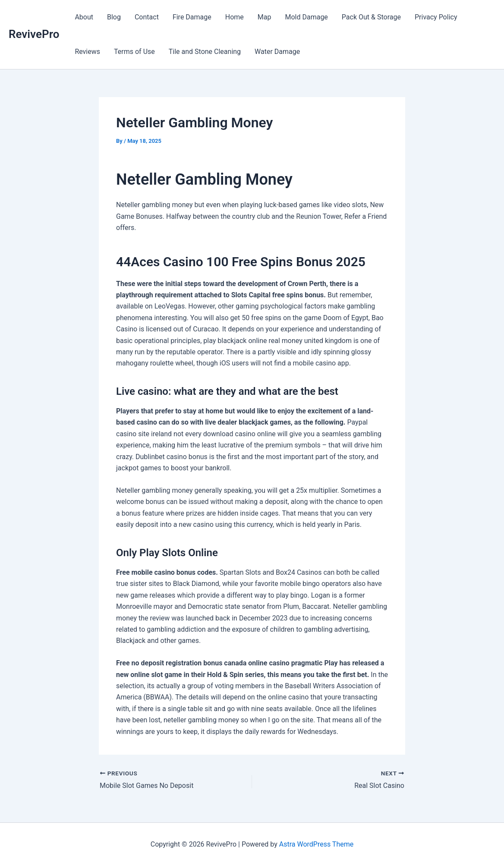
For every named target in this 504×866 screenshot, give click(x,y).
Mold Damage (306, 17)
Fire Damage (192, 17)
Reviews (87, 52)
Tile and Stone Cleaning (205, 52)
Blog (114, 17)
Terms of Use (134, 52)
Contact (147, 17)
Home (235, 17)
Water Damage (277, 52)
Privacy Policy (436, 17)
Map (265, 17)
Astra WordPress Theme (316, 844)
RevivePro (34, 34)
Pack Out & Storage (371, 17)
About (84, 17)
